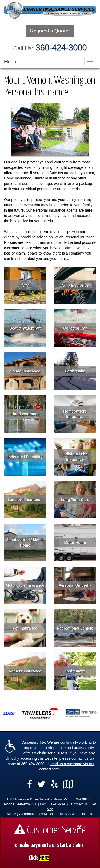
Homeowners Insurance (75, 414)
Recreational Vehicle (75, 628)
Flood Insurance (25, 414)
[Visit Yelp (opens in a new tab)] (54, 784)
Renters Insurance (25, 671)
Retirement (75, 671)
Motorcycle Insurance (25, 585)
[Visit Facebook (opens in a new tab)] (30, 784)
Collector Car (75, 328)
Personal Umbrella (75, 585)
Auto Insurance (75, 285)
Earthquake (75, 371)
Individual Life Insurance (75, 457)
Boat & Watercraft (25, 328)
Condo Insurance (25, 371)
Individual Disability (25, 457)
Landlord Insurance (25, 500)
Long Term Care (75, 500)
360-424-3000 (61, 48)
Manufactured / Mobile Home (25, 542)
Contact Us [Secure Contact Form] (79, 804)
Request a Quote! (50, 31)
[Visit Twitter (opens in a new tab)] (41, 784)
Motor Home (75, 542)
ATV (25, 285)
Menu (10, 62)
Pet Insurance (25, 628)
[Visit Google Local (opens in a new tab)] (68, 784)
